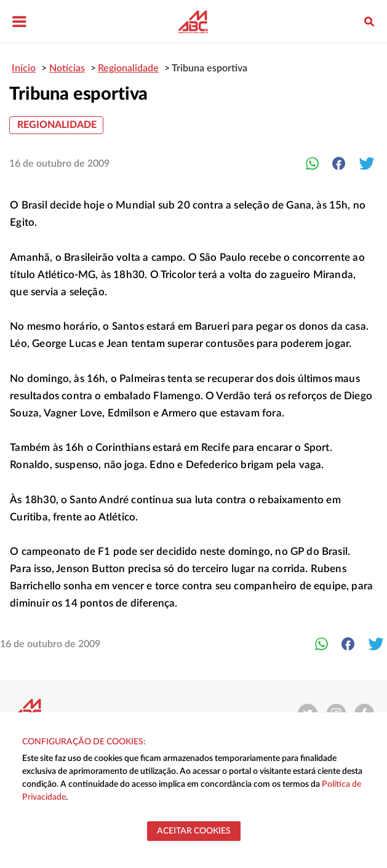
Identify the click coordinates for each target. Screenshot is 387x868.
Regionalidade (57, 125)
